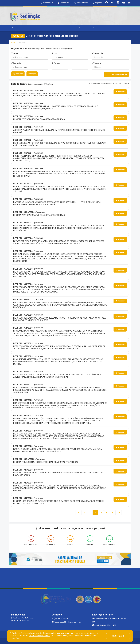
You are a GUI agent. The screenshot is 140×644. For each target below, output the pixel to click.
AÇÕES (55, 28)
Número (97, 63)
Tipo (54, 53)
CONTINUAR (118, 636)
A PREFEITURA (32, 28)
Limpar (32, 74)
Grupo (15, 53)
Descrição (97, 53)
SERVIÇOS (64, 28)
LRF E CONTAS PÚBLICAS (78, 28)
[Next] (119, 512)
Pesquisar (18, 74)
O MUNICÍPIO (21, 28)
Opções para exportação (116, 74)
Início (13, 43)
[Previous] (79, 512)
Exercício (16, 63)
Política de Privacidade (40, 636)
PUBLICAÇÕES (92, 28)
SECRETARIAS (44, 28)
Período (56, 63)
